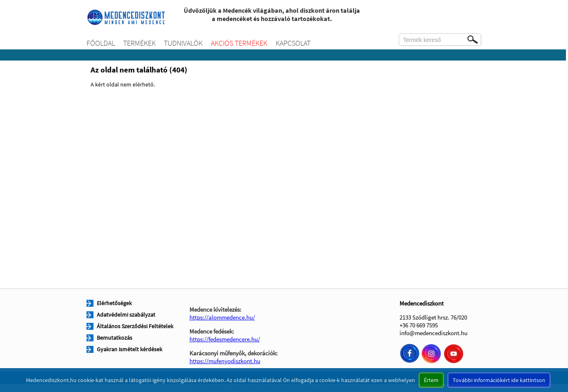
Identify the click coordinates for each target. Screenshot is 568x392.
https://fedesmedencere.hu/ (225, 339)
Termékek (139, 43)
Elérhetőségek (114, 303)
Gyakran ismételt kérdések (130, 349)
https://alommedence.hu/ (222, 317)
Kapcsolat (293, 43)
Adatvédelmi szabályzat (126, 315)
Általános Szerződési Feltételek (135, 326)
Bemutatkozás (115, 338)
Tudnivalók (183, 43)
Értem (431, 380)
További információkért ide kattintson (499, 380)
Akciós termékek (239, 43)
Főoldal (101, 43)
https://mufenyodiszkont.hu (225, 361)
